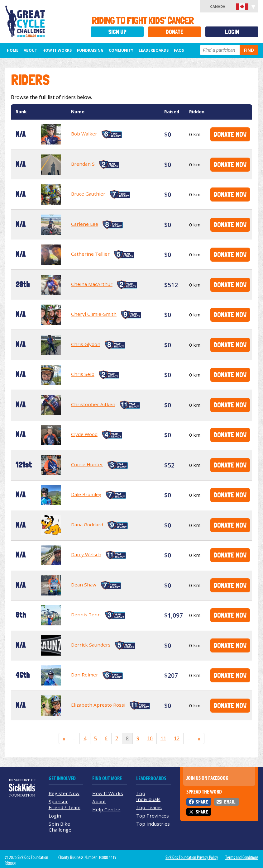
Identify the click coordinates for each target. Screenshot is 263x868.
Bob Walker (84, 134)
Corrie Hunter (87, 464)
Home (13, 50)
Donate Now (230, 134)
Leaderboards (154, 50)
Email (230, 802)
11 (163, 738)
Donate (175, 32)
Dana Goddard (87, 524)
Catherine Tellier (90, 254)
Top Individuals (148, 796)
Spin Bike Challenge (60, 827)
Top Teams (149, 807)
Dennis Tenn (86, 614)
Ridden (197, 112)
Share (202, 802)
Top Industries (153, 824)
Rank (21, 112)
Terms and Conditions (242, 857)
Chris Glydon (86, 344)
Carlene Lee (85, 224)
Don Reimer (85, 675)
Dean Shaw (84, 585)
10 (150, 738)
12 (177, 738)
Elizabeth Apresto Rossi (98, 705)
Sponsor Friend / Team (65, 804)
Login (232, 32)
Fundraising (90, 50)
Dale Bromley (86, 494)
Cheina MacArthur (92, 284)
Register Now (64, 793)
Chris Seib (83, 374)
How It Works (57, 50)
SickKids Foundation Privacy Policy (192, 857)
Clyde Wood (84, 434)
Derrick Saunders (91, 645)
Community (121, 50)
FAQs (179, 50)
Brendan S (83, 164)
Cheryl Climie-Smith (94, 314)
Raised (172, 112)
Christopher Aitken (93, 404)
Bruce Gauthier (88, 194)
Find (249, 50)
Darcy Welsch (86, 554)
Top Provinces (153, 816)
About (30, 50)
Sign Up (117, 32)
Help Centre (106, 809)
